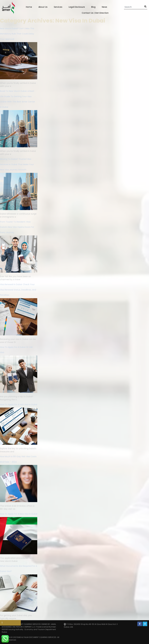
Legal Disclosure (77, 7)
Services (58, 7)
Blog (93, 7)
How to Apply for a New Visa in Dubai (19, 514)
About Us (43, 7)
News (104, 7)
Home (29, 7)
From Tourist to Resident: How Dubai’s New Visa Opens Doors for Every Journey (17, 227)
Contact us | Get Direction (95, 13)
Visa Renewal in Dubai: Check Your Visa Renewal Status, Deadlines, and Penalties (18, 290)
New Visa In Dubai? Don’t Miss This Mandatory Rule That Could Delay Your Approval (17, 34)
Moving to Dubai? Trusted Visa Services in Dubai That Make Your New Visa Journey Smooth (17, 164)
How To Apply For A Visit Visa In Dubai (19, 404)
